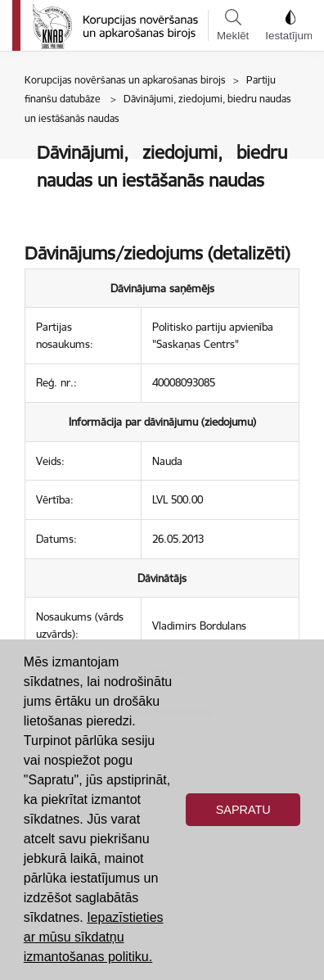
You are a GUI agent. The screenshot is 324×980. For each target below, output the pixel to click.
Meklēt (233, 25)
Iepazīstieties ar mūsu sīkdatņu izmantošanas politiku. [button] (94, 937)
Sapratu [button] (243, 810)
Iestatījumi (290, 25)
